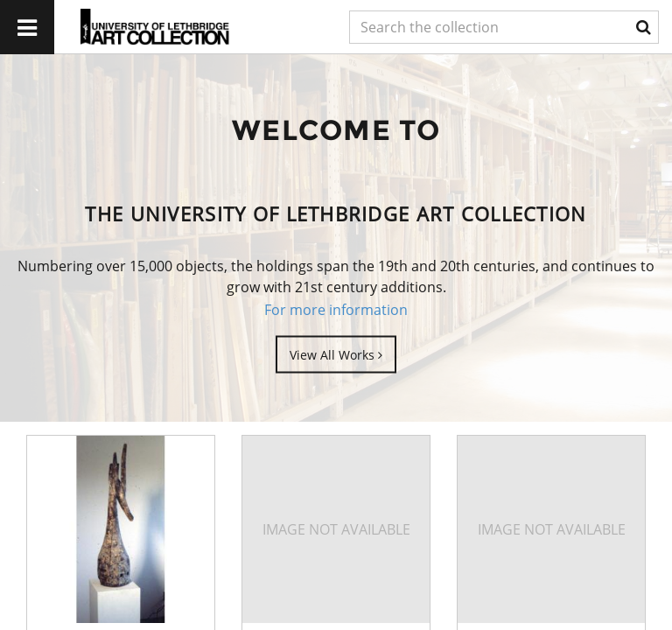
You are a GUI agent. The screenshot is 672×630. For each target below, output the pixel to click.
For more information (336, 310)
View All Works (336, 354)
